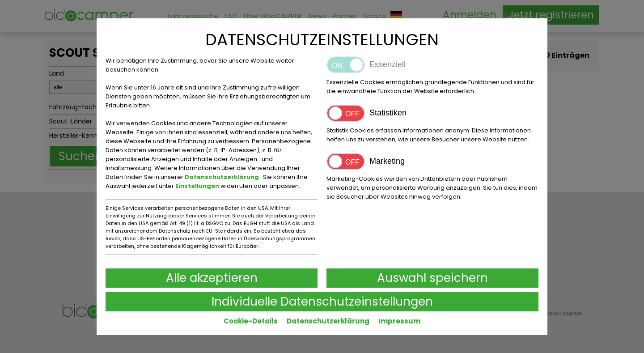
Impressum (399, 321)
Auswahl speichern (432, 278)
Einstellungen (198, 186)
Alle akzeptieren (212, 278)
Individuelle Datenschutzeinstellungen (322, 302)
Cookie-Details (251, 321)
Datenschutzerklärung (222, 177)
